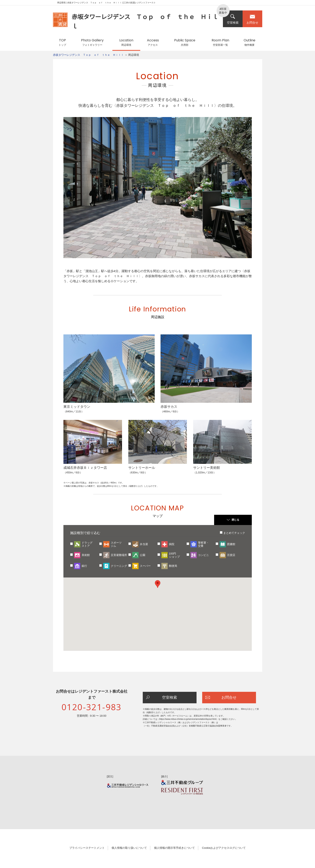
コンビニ (203, 555)
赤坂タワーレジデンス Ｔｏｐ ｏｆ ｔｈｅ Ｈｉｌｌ (88, 55)
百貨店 (231, 555)
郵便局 (173, 566)
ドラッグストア (87, 544)
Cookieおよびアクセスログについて (224, 848)
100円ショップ (174, 555)
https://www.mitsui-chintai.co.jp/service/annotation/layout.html (188, 719)
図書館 (231, 544)
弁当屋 (144, 544)
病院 (172, 544)
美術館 (86, 555)
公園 (143, 555)
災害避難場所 (119, 555)
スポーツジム (116, 544)
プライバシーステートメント (87, 848)
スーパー (145, 566)
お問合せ (252, 19)
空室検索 (233, 19)
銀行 (84, 566)
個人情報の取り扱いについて (129, 848)
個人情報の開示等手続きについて (174, 848)
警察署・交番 (203, 544)
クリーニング (119, 566)
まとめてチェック (234, 533)
